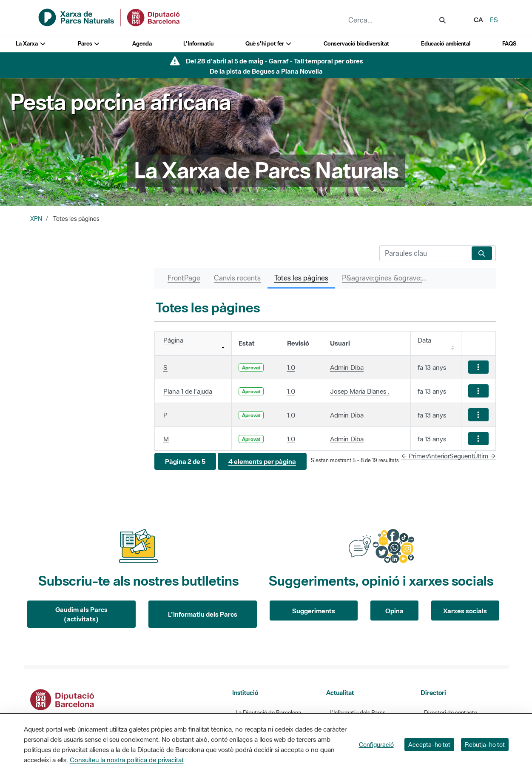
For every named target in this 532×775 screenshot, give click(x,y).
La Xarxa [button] (31, 44)
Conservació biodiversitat (356, 44)
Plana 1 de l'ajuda (188, 391)
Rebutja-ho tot (485, 745)
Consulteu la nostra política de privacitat (127, 760)
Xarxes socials (465, 611)
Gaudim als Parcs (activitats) (81, 614)
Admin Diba (347, 367)
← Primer (414, 456)
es (494, 20)
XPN (36, 219)
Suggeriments (314, 611)
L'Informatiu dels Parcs (203, 614)
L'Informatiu (198, 44)
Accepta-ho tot (429, 745)
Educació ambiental (446, 44)
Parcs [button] (89, 44)
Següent (462, 456)
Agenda (142, 44)
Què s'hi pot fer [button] (269, 44)
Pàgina (173, 340)
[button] (185, 462)
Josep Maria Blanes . (360, 391)
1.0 (291, 367)
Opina (394, 611)
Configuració (376, 745)
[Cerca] (424, 253)
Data (424, 340)
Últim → (485, 456)
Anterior (438, 456)
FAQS (509, 44)
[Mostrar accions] (478, 367)
